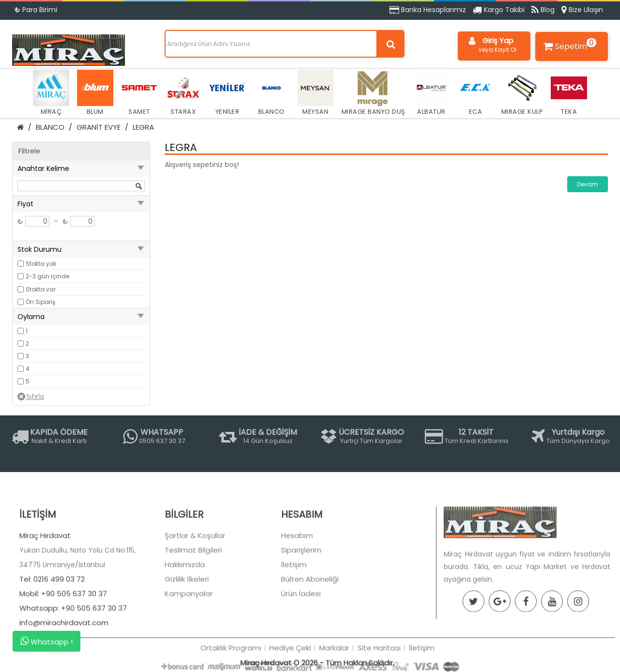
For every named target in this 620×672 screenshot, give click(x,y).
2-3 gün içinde (47, 276)
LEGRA (143, 127)
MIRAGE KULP (522, 93)
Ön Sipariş (40, 302)
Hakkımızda (185, 597)
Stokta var (41, 289)
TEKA (569, 93)
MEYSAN (316, 93)
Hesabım (297, 568)
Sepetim (569, 45)
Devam (588, 184)
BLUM (95, 93)
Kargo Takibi (499, 10)
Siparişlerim (301, 583)
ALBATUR (431, 93)
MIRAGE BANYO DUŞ (373, 93)
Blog (543, 10)
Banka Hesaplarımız (428, 10)
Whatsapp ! (46, 641)
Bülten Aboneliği (310, 612)
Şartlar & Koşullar (195, 568)
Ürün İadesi (301, 626)
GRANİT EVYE (99, 127)
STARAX (183, 93)
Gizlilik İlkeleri (187, 612)
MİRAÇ (51, 93)
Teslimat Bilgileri (193, 583)
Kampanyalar (189, 626)
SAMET (139, 93)
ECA (475, 93)
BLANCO (271, 93)
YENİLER (227, 93)
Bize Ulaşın (582, 10)
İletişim (294, 597)
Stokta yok (41, 264)
